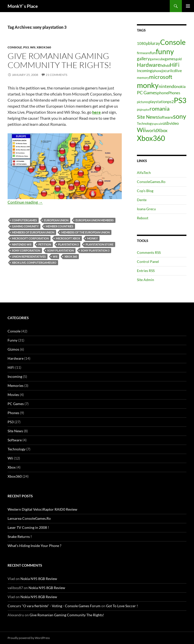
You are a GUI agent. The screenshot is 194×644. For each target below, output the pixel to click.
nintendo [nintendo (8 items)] (168, 86)
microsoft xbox (68, 238)
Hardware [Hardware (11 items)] (149, 65)
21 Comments (56, 75)
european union (56, 220)
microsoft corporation (30, 238)
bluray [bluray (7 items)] (154, 43)
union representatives (29, 256)
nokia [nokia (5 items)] (181, 87)
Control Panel (148, 262)
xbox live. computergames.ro (34, 263)
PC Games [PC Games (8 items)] (147, 93)
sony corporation (26, 250)
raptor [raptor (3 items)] (146, 110)
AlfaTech (144, 173)
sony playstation (60, 250)
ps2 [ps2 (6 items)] (171, 101)
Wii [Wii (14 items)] (141, 130)
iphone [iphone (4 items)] (157, 71)
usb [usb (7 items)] (166, 123)
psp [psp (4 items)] (139, 109)
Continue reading (25, 202)
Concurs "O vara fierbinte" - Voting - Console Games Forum (54, 606)
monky (92, 238)
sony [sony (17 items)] (180, 116)
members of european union (33, 232)
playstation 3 (68, 244)
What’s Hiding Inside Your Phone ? (34, 546)
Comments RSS (149, 252)
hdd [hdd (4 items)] (167, 66)
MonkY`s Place (23, 6)
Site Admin (145, 280)
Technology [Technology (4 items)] (145, 124)
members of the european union (86, 232)
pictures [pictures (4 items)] (143, 102)
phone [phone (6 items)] (163, 93)
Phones (13, 413)
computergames (24, 220)
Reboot (143, 218)
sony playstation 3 (95, 250)
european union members (95, 220)
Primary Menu (188, 6)
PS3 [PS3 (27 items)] (180, 100)
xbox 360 (71, 256)
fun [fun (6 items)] (153, 53)
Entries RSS (146, 271)
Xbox (12, 467)
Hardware (16, 358)
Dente (142, 200)
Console (15, 47)
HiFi (11, 367)
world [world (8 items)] (152, 130)
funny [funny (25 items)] (165, 51)
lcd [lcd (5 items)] (173, 71)
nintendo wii (22, 244)
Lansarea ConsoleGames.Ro (29, 518)
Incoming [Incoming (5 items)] (144, 71)
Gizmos (13, 349)
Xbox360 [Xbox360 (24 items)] (151, 138)
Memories (16, 386)
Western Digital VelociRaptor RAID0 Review (42, 509)
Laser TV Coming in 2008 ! (28, 527)
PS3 (26, 47)
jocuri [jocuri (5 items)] (166, 71)
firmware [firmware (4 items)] (143, 53)
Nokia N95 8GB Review (39, 579)
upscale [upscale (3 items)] (158, 124)
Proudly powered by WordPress (29, 638)
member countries (59, 226)
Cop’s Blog (145, 191)
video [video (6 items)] (174, 123)
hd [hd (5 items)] (162, 65)
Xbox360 (44, 47)
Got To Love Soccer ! (122, 606)
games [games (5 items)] (170, 59)
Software (15, 440)
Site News (15, 431)
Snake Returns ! (20, 536)
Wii (33, 47)
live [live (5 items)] (179, 71)
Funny (13, 340)
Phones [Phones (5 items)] (174, 93)
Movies (13, 395)
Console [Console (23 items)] (173, 42)
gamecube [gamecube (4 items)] (157, 59)
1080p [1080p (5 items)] (142, 43)
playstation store (100, 244)
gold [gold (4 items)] (179, 59)
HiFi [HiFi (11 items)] (175, 65)
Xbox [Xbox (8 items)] (162, 130)
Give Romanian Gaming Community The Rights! (59, 60)
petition (45, 244)
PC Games (16, 404)
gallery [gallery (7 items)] (143, 59)
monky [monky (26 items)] (148, 85)
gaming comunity (25, 226)
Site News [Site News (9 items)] (147, 117)
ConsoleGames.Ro (151, 182)
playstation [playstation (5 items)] (158, 102)
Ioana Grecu (146, 209)
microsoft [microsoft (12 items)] (161, 77)
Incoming (15, 376)
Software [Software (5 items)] (165, 117)
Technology (17, 449)
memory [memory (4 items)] (143, 78)
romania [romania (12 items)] (160, 109)
